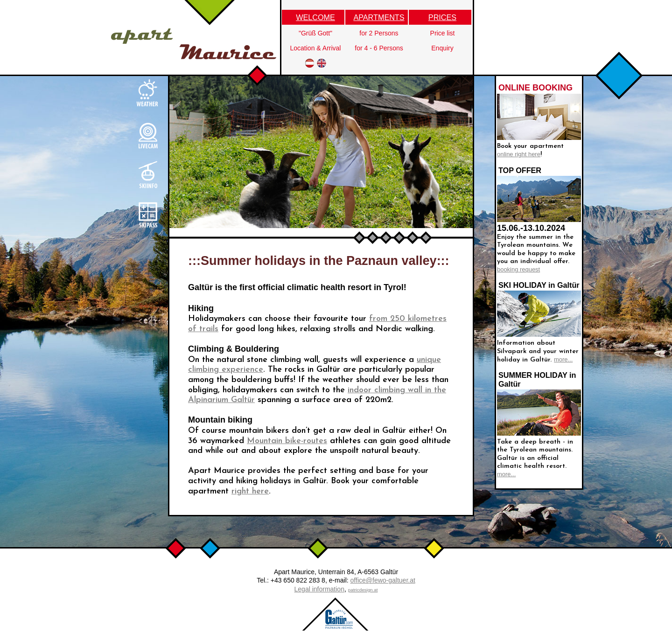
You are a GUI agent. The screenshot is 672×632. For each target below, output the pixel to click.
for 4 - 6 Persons (379, 48)
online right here (519, 154)
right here (250, 491)
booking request (518, 269)
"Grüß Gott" (315, 33)
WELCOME (315, 17)
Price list (443, 33)
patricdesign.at (363, 590)
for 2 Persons (379, 33)
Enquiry (442, 48)
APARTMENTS (379, 17)
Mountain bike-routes (287, 441)
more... (563, 359)
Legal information (319, 589)
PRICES (442, 17)
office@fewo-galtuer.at (383, 580)
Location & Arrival (316, 48)
